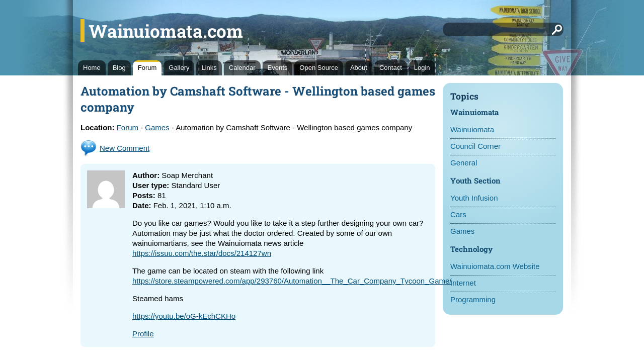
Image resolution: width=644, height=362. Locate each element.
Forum (147, 68)
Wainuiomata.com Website (495, 266)
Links (209, 68)
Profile (143, 334)
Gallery (179, 68)
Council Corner (475, 146)
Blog (119, 68)
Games (462, 231)
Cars (458, 214)
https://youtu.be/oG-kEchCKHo (184, 316)
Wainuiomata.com (166, 31)
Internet (463, 283)
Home (92, 68)
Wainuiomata (472, 129)
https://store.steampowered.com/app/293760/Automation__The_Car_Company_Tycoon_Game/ (292, 281)
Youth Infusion (474, 198)
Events (278, 68)
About (359, 68)
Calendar (242, 68)
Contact (391, 68)
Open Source (319, 68)
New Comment (125, 148)
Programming (473, 299)
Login (422, 68)
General (464, 163)
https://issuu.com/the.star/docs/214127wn (202, 253)
